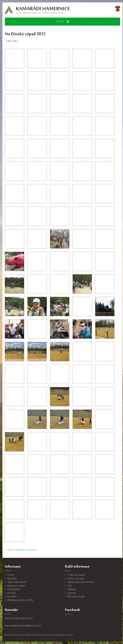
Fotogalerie (14, 589)
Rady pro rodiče (16, 586)
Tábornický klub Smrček (80, 582)
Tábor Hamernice (17, 582)
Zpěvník (72, 593)
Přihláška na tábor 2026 (20, 600)
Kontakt (12, 596)
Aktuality (12, 579)
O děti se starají (76, 575)
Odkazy (72, 589)
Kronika (11, 593)
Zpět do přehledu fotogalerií (21, 550)
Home (11, 575)
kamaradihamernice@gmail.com (23, 626)
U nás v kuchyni (76, 579)
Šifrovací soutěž (76, 596)
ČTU (70, 586)
